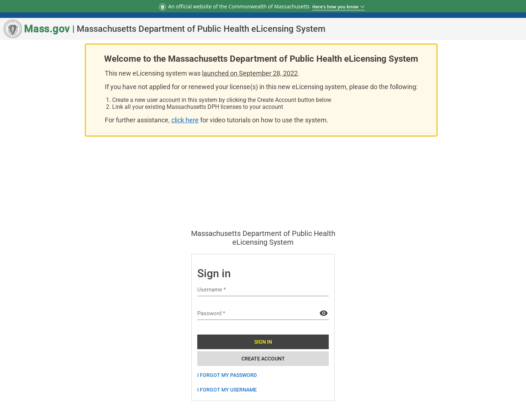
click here (185, 120)
